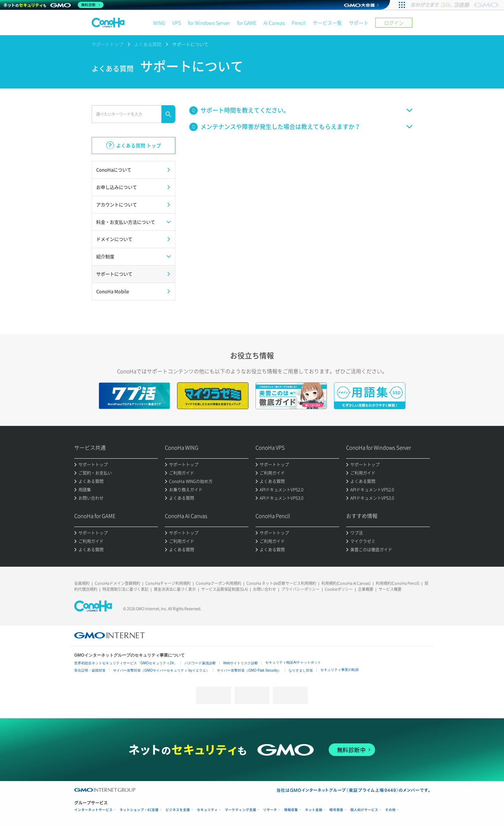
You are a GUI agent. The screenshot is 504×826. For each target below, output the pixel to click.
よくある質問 (148, 44)
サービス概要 (390, 589)
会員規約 (82, 583)
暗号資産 (336, 810)
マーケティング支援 (240, 810)
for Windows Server (209, 23)
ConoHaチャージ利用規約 (168, 583)
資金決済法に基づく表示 (175, 589)
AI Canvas (274, 23)
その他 (390, 810)
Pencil (299, 23)
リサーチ (270, 810)
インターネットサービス (93, 810)
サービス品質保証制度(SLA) (224, 589)
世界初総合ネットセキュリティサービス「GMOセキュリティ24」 (126, 663)
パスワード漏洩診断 (200, 663)
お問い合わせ (265, 589)
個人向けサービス (364, 810)
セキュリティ (207, 810)
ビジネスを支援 (178, 810)
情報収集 (291, 810)
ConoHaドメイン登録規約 (117, 583)
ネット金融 (314, 810)
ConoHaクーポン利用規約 (219, 583)
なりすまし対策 (301, 670)
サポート (359, 23)
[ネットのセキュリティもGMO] (54, 5)
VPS (177, 23)
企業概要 (366, 589)
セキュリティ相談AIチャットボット (293, 662)
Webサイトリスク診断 (240, 663)
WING (159, 23)
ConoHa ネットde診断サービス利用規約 (281, 583)
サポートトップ (108, 44)
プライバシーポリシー (300, 589)
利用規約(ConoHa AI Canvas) (346, 583)
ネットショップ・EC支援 (139, 810)
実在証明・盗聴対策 (90, 670)
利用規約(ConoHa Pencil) (398, 583)
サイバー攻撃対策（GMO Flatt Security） (249, 670)
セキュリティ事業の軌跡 (339, 670)
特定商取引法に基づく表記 (125, 589)
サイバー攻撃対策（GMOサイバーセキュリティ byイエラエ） (161, 670)
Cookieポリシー (339, 589)
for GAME (247, 23)
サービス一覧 (327, 23)
